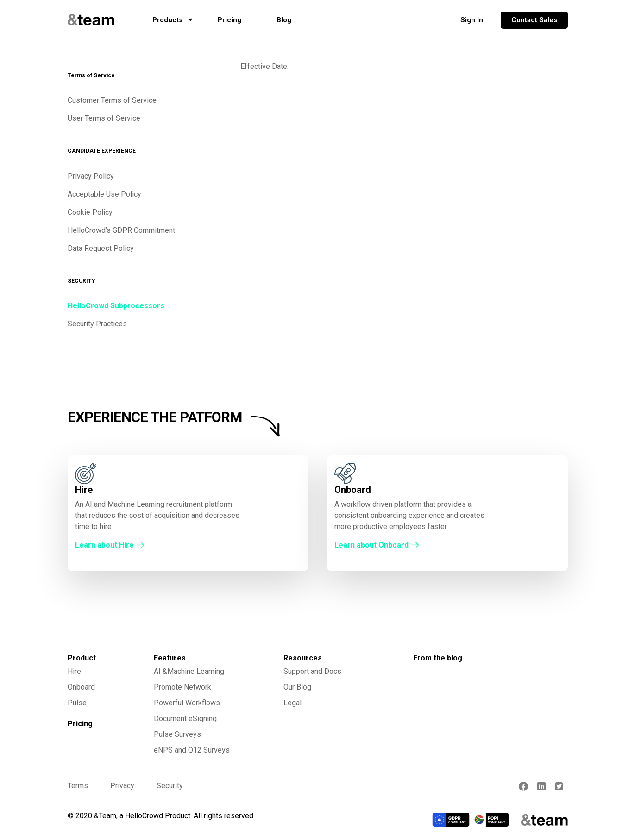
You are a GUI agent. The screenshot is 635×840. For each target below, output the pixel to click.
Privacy (122, 786)
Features (170, 658)
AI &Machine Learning (189, 671)
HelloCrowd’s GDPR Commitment (121, 230)
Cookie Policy (90, 212)
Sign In (472, 20)
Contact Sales (534, 20)
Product (82, 658)
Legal (292, 703)
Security (170, 786)
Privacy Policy (91, 176)
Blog (284, 20)
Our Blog (297, 687)
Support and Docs (312, 671)
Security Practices (97, 324)
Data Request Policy (101, 248)
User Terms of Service (104, 118)
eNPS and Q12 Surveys (192, 750)
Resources (303, 658)
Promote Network (182, 687)
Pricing (234, 19)
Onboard (81, 687)
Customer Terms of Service (112, 100)
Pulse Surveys (177, 734)
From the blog (438, 658)
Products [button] (167, 20)
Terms (78, 786)
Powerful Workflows (187, 703)
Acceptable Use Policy (104, 194)
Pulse (77, 703)
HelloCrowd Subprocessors (116, 306)
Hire (74, 671)
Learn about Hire (104, 545)
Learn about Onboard (371, 545)
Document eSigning (185, 719)
